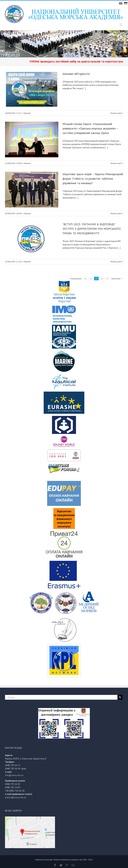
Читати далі (116, 113)
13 (85, 279)
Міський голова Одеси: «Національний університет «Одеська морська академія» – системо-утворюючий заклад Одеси (90, 128)
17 (107, 279)
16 (102, 279)
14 (91, 279)
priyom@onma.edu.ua (16, 797)
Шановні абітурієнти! (76, 74)
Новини (27, 113)
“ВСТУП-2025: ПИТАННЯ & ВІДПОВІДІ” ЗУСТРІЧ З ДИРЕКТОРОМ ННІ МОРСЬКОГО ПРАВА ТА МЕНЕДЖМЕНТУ (92, 229)
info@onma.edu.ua (14, 775)
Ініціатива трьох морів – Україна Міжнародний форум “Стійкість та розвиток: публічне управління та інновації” (93, 179)
